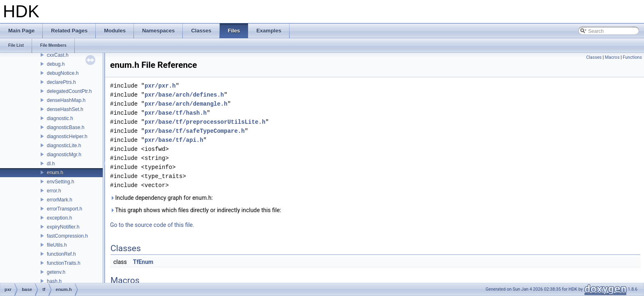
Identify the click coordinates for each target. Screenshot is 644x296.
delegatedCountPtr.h (69, 91)
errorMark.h (60, 200)
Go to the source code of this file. (152, 225)
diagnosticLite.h (64, 146)
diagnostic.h (60, 118)
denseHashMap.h (66, 100)
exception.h (59, 218)
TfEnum (143, 262)
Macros (612, 57)
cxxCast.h (58, 55)
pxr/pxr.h (160, 86)
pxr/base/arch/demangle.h (186, 104)
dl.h (51, 164)
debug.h (56, 64)
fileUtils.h (57, 245)
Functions (632, 57)
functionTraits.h (64, 263)
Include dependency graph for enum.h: (161, 198)
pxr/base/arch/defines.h (184, 95)
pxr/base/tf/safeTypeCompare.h (195, 131)
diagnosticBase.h (66, 127)
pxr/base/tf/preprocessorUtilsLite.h (205, 122)
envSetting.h (61, 182)
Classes (594, 57)
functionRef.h (61, 254)
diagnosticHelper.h (67, 136)
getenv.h (56, 272)
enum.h (55, 173)
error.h (54, 191)
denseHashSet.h (65, 109)
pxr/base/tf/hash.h (176, 113)
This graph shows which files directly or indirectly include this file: (196, 210)
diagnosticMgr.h (64, 155)
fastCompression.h (67, 236)
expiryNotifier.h (63, 227)
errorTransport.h (64, 209)
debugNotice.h (63, 73)
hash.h (54, 281)
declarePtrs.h (61, 82)
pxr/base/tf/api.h (174, 140)
